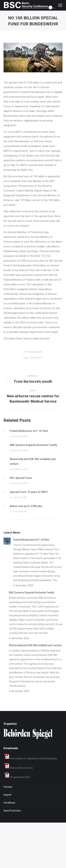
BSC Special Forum (21, 478)
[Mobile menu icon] (60, 5)
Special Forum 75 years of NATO (29, 492)
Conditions (9, 803)
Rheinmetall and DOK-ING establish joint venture (33, 461)
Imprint (7, 795)
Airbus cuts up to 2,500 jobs (26, 506)
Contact (8, 787)
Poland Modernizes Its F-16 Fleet (29, 431)
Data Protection (12, 811)
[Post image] (5, 431)
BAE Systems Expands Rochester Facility (34, 445)
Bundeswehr (36, 358)
